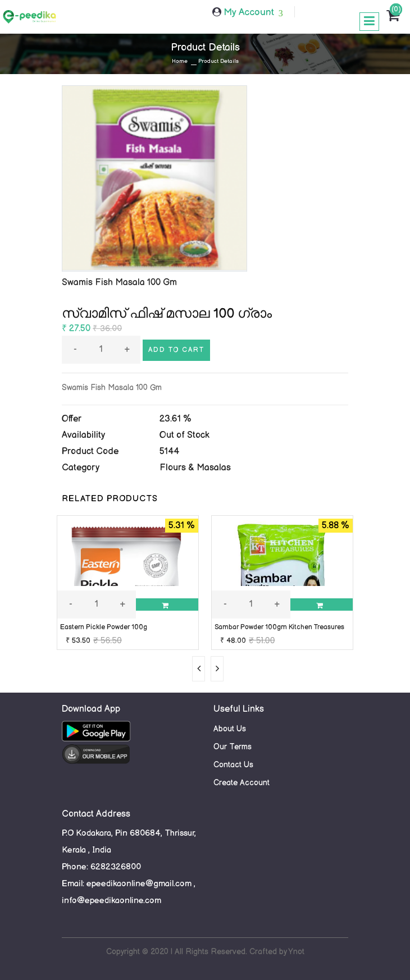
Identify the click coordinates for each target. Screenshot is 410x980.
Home (180, 61)
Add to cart (176, 350)
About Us (230, 729)
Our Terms (233, 747)
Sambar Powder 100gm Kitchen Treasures (279, 627)
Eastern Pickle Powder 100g (104, 627)
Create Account (242, 783)
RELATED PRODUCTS (110, 499)
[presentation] (199, 669)
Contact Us (233, 765)
